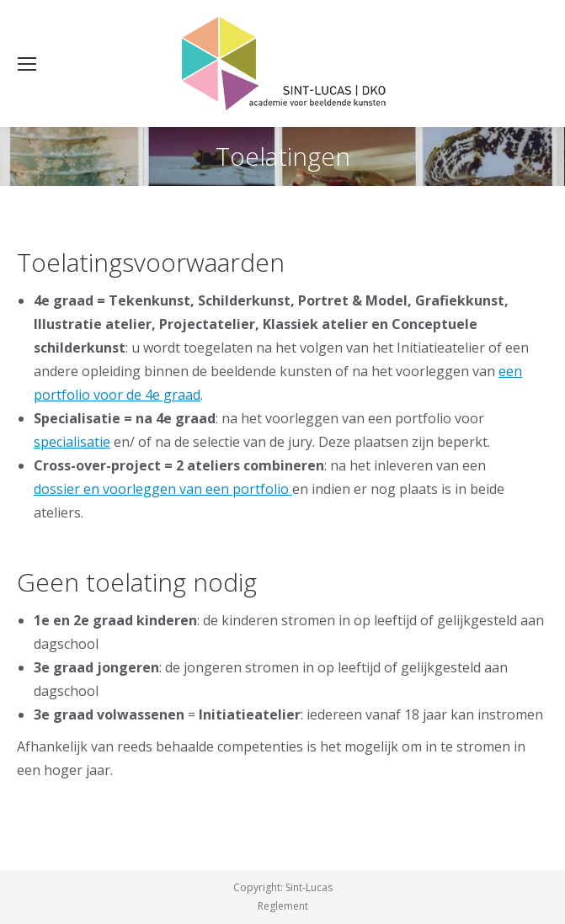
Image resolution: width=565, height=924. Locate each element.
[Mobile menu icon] (27, 64)
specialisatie (72, 442)
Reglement (283, 906)
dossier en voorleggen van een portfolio (163, 489)
